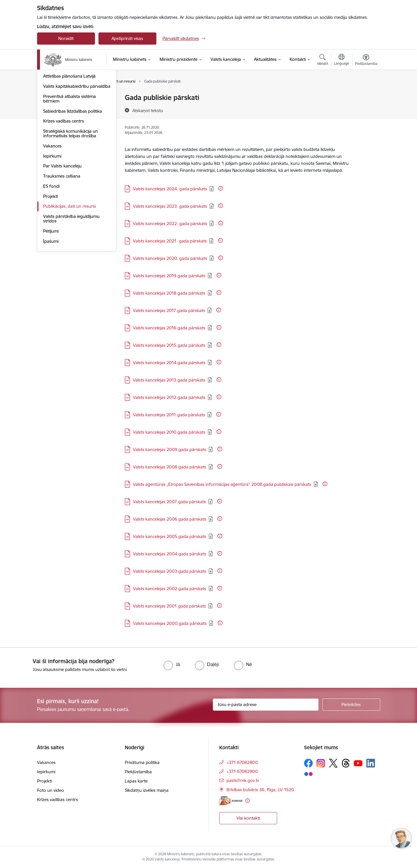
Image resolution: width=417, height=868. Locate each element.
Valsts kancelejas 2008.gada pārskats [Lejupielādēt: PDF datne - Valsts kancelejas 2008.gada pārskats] (170, 467)
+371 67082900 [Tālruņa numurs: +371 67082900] (242, 771)
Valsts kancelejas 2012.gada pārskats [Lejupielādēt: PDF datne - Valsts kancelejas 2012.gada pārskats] (169, 397)
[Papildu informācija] (221, 188)
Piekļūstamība (138, 772)
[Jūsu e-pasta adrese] (266, 705)
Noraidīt (66, 38)
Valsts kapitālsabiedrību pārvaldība (66, 151)
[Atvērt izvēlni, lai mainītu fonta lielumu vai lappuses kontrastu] (366, 61)
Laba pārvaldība (59, 108)
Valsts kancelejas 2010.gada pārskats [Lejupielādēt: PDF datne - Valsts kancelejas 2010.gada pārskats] (169, 432)
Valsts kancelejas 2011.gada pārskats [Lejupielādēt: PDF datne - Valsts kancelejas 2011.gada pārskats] (169, 415)
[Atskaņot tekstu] (148, 110)
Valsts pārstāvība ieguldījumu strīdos (71, 285)
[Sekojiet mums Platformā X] (333, 763)
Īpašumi (51, 308)
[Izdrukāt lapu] (366, 95)
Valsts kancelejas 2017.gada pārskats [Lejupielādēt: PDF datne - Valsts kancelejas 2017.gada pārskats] (169, 310)
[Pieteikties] (351, 705)
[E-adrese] (231, 801)
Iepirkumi (52, 223)
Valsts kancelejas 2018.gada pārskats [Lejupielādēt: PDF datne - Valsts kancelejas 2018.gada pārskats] (169, 293)
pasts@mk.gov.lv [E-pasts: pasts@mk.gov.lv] (243, 780)
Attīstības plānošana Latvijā (69, 138)
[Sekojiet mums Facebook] (308, 763)
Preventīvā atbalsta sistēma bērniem (69, 165)
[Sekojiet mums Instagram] (321, 763)
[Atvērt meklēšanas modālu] (323, 61)
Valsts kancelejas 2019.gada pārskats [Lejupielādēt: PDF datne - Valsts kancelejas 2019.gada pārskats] (169, 276)
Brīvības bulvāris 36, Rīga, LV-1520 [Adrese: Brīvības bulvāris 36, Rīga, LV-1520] (260, 790)
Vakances (52, 213)
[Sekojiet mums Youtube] (358, 763)
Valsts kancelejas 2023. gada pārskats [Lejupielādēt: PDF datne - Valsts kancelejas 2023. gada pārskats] (170, 206)
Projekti (51, 263)
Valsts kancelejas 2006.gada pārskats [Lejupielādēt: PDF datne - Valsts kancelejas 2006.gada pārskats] (170, 519)
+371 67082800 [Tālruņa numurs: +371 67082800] (242, 762)
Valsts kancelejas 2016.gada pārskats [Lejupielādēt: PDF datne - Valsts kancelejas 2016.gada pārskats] (169, 328)
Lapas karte (136, 781)
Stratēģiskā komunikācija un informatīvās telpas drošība (71, 200)
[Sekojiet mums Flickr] (308, 774)
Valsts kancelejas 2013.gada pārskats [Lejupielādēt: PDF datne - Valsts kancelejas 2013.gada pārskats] (169, 380)
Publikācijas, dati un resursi (69, 273)
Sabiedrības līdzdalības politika (73, 178)
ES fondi (51, 253)
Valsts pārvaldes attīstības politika (76, 98)
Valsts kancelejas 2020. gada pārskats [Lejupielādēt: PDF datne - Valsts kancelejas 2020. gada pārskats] (170, 258)
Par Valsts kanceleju (62, 232)
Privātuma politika (142, 762)
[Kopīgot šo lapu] (366, 110)
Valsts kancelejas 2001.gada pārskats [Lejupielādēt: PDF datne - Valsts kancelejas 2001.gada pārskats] (169, 606)
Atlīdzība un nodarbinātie (67, 128)
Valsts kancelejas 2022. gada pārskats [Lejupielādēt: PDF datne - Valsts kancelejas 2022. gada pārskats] (170, 224)
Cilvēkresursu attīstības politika (73, 118)
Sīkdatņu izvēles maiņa (147, 790)
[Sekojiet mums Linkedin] (371, 763)
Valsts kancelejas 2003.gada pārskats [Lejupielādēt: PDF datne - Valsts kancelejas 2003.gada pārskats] (170, 571)
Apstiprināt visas (127, 38)
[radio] (172, 664)
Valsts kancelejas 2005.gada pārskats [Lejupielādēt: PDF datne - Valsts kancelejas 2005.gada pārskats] (170, 536)
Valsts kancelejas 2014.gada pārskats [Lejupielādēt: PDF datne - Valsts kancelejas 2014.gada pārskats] (169, 363)
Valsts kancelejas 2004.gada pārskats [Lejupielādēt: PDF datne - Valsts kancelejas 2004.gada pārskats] (170, 554)
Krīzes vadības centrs (64, 188)
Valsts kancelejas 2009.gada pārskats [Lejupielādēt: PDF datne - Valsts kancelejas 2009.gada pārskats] (170, 449)
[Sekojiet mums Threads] (346, 763)
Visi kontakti (248, 818)
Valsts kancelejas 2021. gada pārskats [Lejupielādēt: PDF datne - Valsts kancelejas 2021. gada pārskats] (170, 241)
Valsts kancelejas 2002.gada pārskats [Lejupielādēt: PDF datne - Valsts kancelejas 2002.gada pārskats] (170, 589)
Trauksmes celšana (62, 243)
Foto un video (51, 790)
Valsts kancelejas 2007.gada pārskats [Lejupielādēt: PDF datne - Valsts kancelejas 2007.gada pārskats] (169, 502)
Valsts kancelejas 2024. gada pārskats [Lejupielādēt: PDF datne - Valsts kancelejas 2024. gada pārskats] (170, 189)
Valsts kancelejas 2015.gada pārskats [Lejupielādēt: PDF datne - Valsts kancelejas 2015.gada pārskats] (169, 345)
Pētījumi (51, 298)
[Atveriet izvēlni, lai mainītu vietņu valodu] (342, 60)
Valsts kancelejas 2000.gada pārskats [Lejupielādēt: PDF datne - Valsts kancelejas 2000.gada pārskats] (170, 623)
